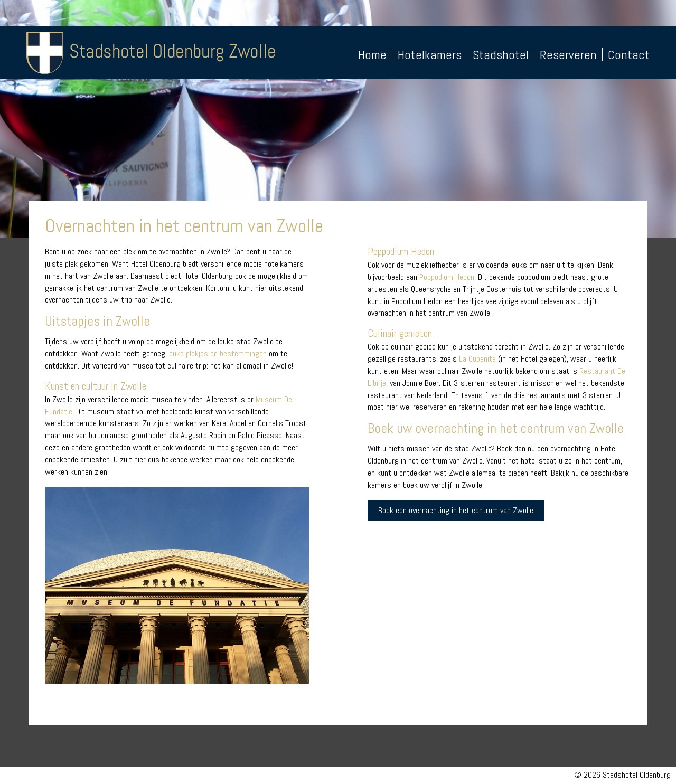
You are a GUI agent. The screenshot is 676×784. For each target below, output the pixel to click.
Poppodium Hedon (447, 277)
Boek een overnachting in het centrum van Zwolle (456, 510)
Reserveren (568, 55)
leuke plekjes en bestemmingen (217, 353)
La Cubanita (477, 359)
